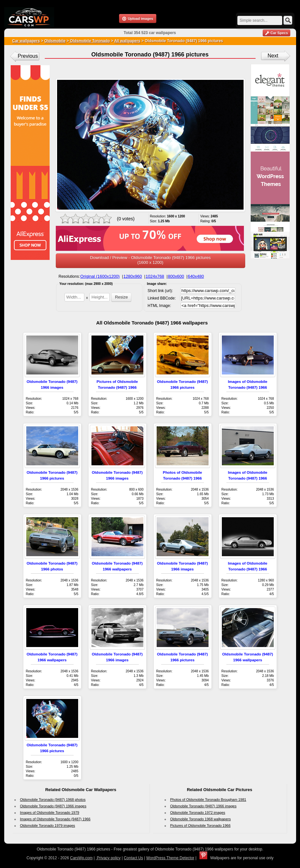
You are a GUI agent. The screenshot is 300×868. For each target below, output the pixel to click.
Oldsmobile (55, 41)
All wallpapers (127, 41)
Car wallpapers (26, 41)
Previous (28, 56)
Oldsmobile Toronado (89, 41)
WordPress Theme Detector (170, 858)
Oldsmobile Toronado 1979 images (48, 825)
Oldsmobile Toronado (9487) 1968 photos (53, 800)
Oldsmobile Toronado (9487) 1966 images (53, 806)
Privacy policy (108, 858)
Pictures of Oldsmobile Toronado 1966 (200, 825)
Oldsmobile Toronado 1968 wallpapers (201, 819)
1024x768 (155, 276)
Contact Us (133, 858)
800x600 (176, 276)
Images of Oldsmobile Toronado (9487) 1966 (55, 819)
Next (273, 56)
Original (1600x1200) (100, 276)
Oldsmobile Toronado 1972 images (198, 813)
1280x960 (132, 276)
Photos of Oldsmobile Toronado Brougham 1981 (208, 800)
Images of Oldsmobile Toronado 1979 (50, 813)
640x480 (196, 276)
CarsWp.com (81, 858)
